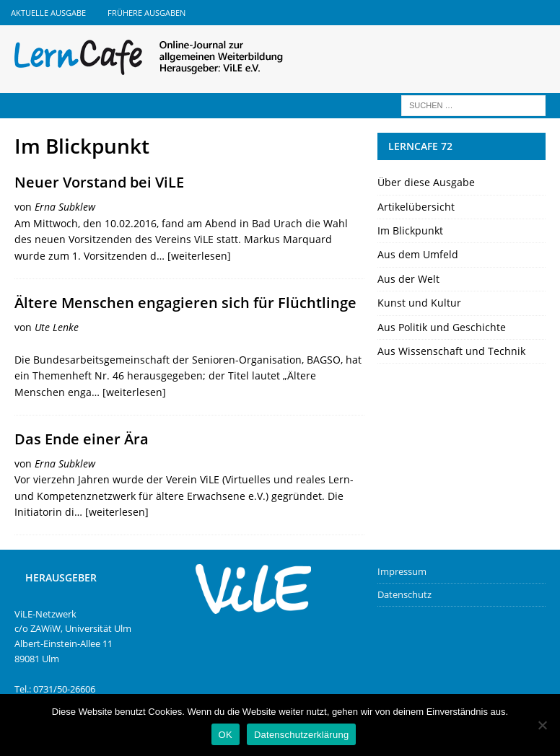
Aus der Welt (408, 279)
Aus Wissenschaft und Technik (451, 351)
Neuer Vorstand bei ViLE (99, 182)
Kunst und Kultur (419, 303)
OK (226, 735)
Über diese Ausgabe (426, 182)
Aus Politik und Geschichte (442, 327)
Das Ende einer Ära (82, 439)
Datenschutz (404, 594)
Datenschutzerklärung (301, 735)
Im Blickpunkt (410, 230)
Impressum (402, 571)
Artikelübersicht (416, 207)
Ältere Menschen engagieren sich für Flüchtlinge (185, 303)
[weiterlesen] (199, 256)
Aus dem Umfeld (418, 254)
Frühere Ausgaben (146, 13)
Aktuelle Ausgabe (48, 13)
